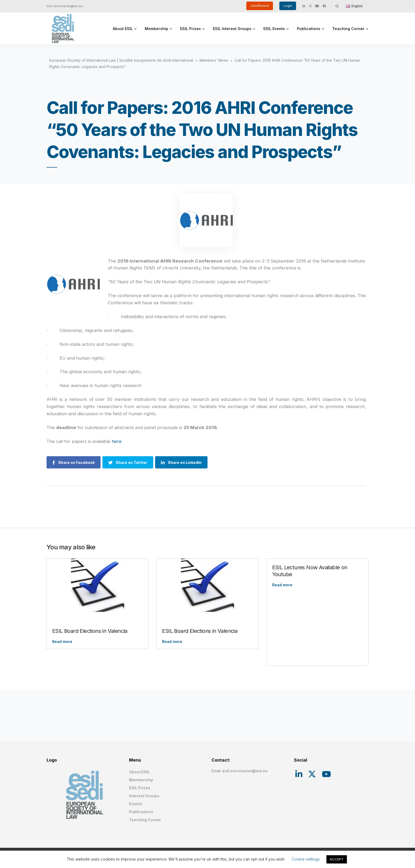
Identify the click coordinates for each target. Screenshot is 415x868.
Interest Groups (144, 796)
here (117, 441)
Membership (156, 29)
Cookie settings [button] (306, 859)
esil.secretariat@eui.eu (65, 6)
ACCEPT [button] (337, 859)
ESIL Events (274, 29)
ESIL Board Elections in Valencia (90, 631)
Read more (62, 641)
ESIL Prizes (190, 29)
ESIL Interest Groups (232, 29)
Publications (309, 29)
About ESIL (123, 29)
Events (136, 804)
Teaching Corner (348, 29)
